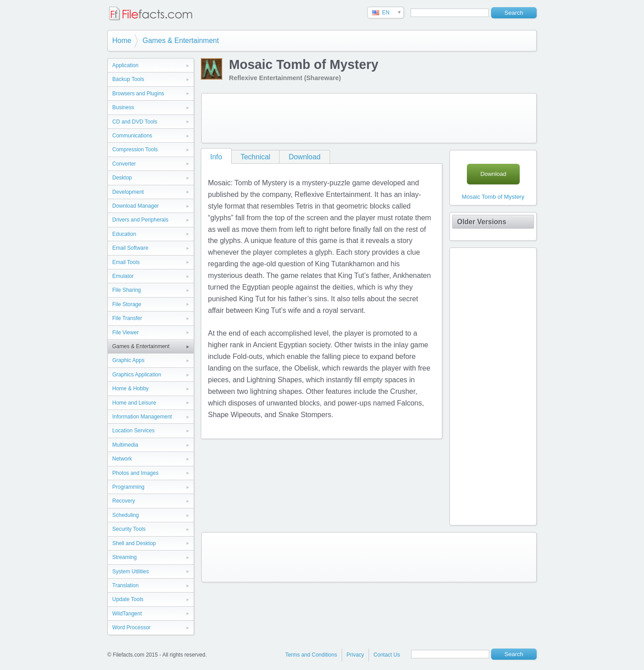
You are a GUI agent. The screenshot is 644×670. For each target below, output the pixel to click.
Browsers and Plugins (138, 94)
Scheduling (125, 515)
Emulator (123, 276)
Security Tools (129, 529)
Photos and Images (135, 473)
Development (128, 192)
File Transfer (127, 318)
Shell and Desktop (134, 543)
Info (216, 157)
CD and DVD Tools (135, 122)
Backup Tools (128, 79)
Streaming (125, 557)
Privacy (355, 655)
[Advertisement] (369, 118)
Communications (132, 136)
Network (122, 459)
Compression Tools (135, 149)
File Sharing (127, 290)
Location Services (133, 431)
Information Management (142, 417)
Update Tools (128, 599)
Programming (128, 487)
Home (122, 41)
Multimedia (125, 445)
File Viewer (125, 333)
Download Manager (136, 206)
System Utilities (131, 572)
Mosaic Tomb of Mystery (493, 197)
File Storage (127, 304)
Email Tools (126, 262)
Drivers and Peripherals (140, 220)
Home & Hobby (130, 388)
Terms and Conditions (311, 655)
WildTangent (127, 614)
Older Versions (482, 222)
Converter (124, 164)
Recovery (124, 501)
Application (125, 65)
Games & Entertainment (181, 41)
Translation (125, 585)
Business (123, 107)
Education (124, 234)
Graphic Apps (128, 360)
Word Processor (131, 627)
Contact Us (387, 655)
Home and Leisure (134, 403)
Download (304, 157)
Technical (256, 157)
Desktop (122, 178)
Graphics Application (137, 375)
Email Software (130, 248)
